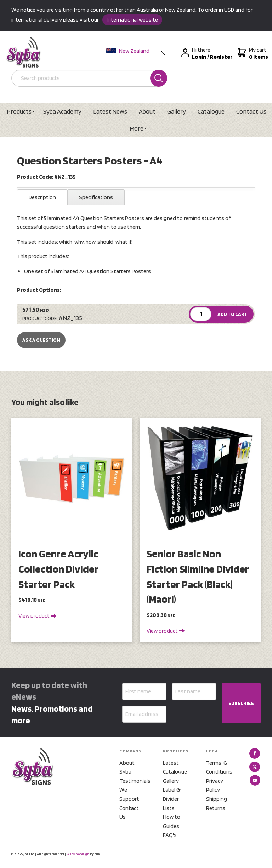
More (137, 128)
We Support (129, 794)
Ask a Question (41, 340)
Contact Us (129, 813)
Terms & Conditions (219, 767)
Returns (216, 808)
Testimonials (132, 781)
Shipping (217, 799)
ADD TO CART (233, 314)
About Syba (127, 767)
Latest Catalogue (175, 767)
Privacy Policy (215, 785)
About (147, 111)
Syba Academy (62, 111)
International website (132, 20)
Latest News (110, 111)
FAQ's (170, 835)
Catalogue (211, 111)
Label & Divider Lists (172, 799)
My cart (252, 53)
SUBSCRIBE (241, 703)
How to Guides (172, 821)
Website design (78, 854)
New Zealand (128, 51)
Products (19, 111)
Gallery (177, 111)
